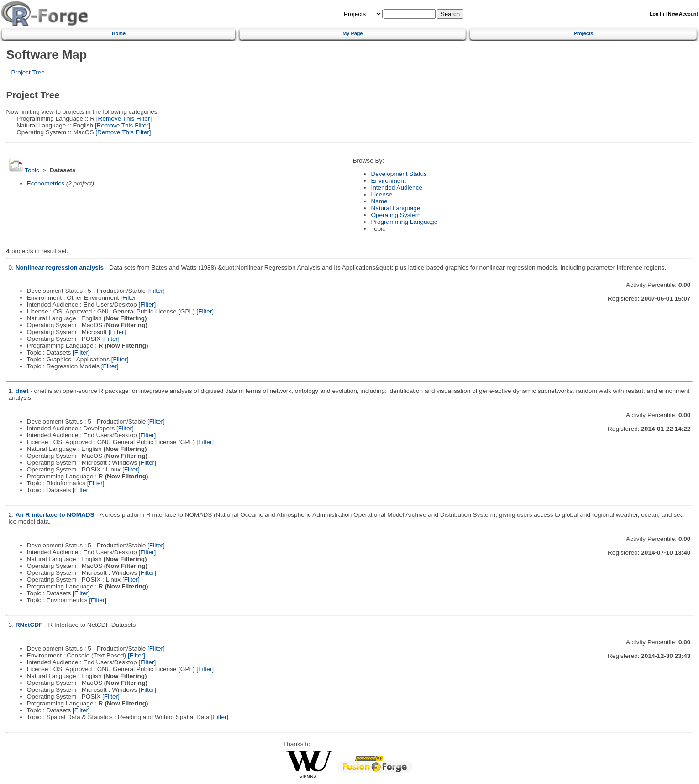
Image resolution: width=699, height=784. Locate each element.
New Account (683, 14)
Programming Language (404, 222)
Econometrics (46, 183)
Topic (32, 170)
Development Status (399, 174)
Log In (657, 14)
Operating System (396, 215)
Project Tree (28, 72)
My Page (352, 33)
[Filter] (156, 291)
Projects (583, 33)
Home (119, 33)
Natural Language (395, 208)
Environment (388, 181)
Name (379, 201)
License (381, 194)
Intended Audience (397, 188)
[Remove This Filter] (123, 119)
